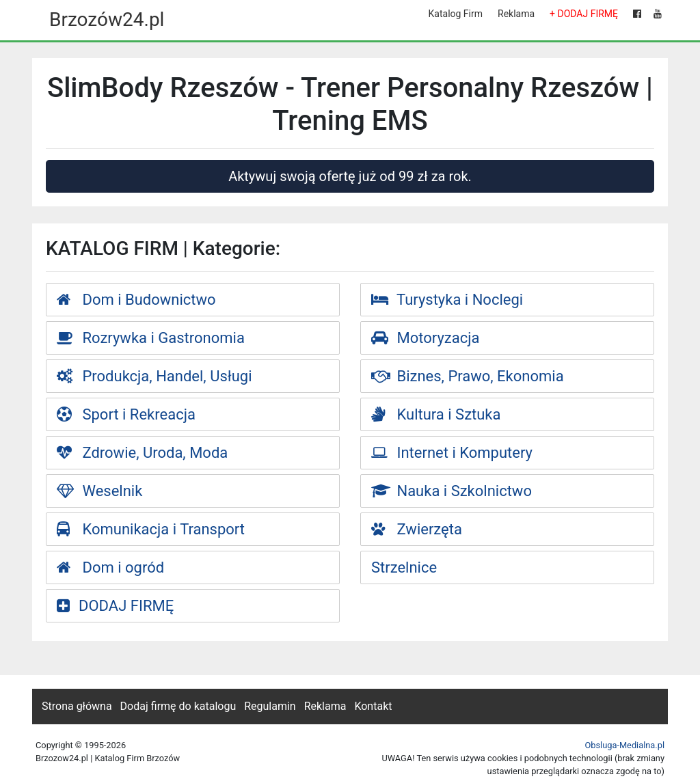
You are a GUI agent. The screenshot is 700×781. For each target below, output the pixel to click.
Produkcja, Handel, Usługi (154, 376)
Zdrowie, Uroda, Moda (142, 453)
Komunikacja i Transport (151, 529)
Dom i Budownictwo (136, 300)
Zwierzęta (417, 529)
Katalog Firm (456, 14)
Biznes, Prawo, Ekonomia (468, 376)
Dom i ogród (110, 567)
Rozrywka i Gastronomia (151, 338)
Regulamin (270, 706)
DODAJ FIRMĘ (115, 606)
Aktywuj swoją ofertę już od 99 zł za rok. (350, 176)
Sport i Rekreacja (126, 414)
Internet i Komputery (452, 453)
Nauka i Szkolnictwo (452, 491)
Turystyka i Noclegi (447, 300)
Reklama (516, 14)
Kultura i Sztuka (436, 414)
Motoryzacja (425, 338)
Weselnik (99, 491)
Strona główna (77, 706)
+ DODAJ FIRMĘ (584, 14)
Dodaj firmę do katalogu (178, 706)
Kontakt (373, 706)
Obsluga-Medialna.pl (624, 745)
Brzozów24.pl (107, 19)
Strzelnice (404, 567)
